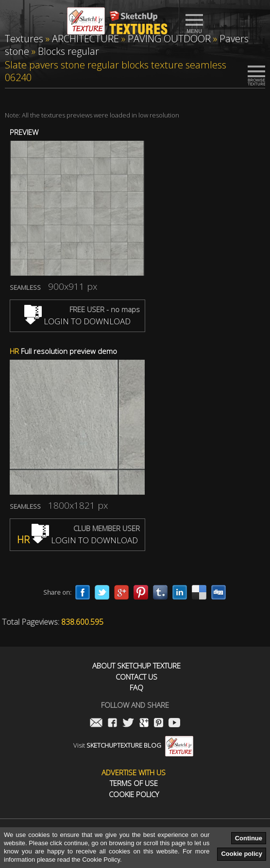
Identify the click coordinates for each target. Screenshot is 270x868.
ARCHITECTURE (85, 39)
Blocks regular (68, 51)
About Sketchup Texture (136, 666)
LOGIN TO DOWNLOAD (77, 321)
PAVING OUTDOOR (169, 39)
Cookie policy (242, 854)
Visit (133, 745)
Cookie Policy (134, 794)
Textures (24, 39)
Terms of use (134, 783)
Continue (249, 838)
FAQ (136, 688)
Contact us (136, 677)
